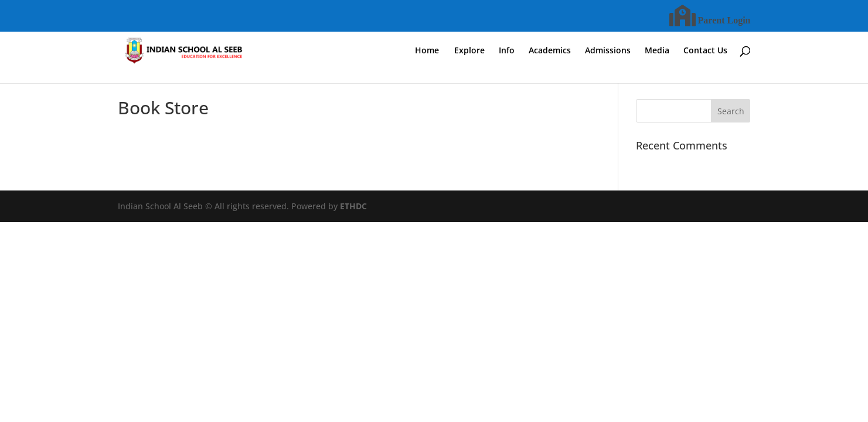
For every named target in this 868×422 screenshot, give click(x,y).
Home (427, 51)
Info (507, 51)
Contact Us (705, 51)
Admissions (608, 51)
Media (657, 51)
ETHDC (353, 206)
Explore (469, 51)
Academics (550, 51)
